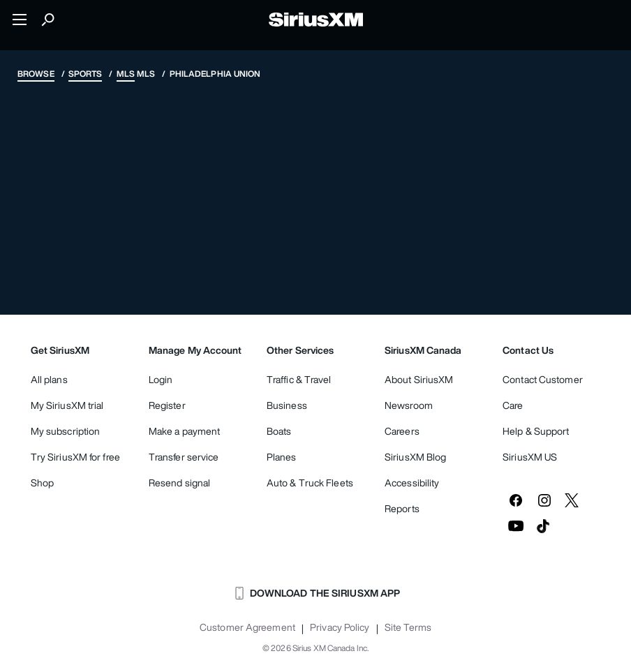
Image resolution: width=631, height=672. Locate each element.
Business (287, 405)
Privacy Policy (340, 627)
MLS (126, 74)
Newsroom (409, 405)
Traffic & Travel (299, 379)
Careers (402, 431)
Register (167, 405)
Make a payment (184, 431)
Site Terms (408, 627)
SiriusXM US (530, 457)
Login (161, 379)
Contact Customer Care (543, 392)
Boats (279, 431)
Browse (36, 74)
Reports (402, 508)
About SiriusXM (419, 379)
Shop (42, 483)
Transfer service (184, 457)
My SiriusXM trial (67, 405)
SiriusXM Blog (415, 457)
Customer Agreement (247, 627)
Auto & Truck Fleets (310, 483)
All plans (49, 379)
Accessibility (412, 483)
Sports (86, 74)
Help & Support (536, 431)
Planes (282, 457)
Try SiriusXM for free (75, 457)
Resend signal (179, 483)
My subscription (66, 431)
